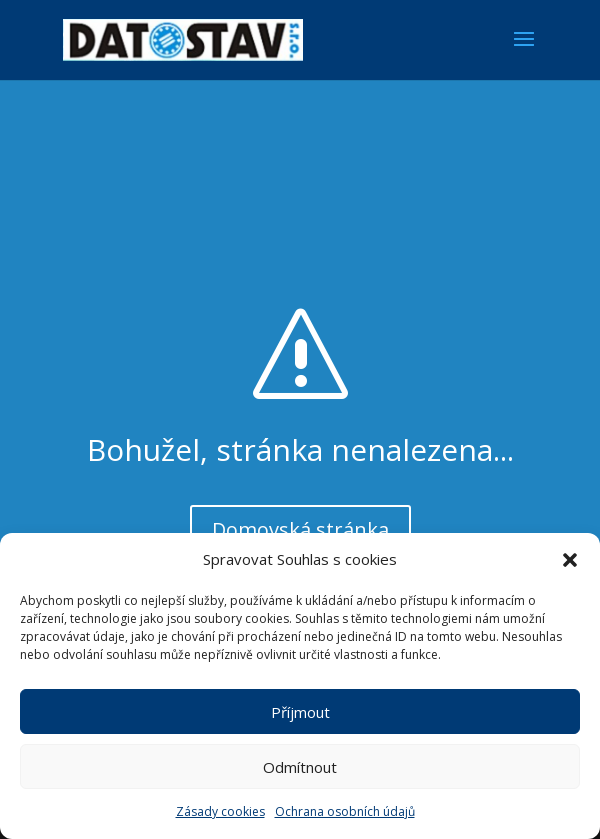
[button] (570, 560)
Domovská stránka (300, 529)
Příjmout (300, 712)
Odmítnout (300, 767)
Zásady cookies (220, 811)
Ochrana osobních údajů (345, 811)
